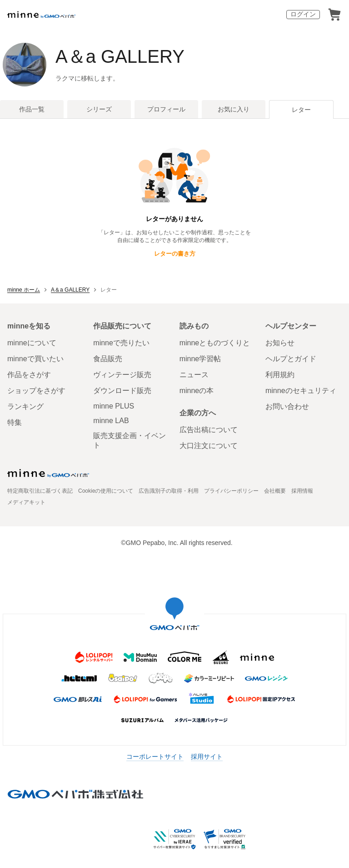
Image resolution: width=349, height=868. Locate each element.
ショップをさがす (36, 391)
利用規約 (280, 375)
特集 (15, 422)
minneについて (32, 343)
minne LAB (111, 421)
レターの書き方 (175, 254)
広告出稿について (209, 430)
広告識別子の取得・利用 (169, 491)
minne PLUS (114, 406)
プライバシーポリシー (231, 491)
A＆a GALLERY (120, 56)
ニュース (194, 375)
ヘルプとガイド (291, 359)
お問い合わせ (287, 406)
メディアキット (26, 502)
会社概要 (275, 491)
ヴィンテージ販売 (122, 375)
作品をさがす (29, 375)
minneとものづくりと (215, 343)
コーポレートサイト (155, 757)
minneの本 (197, 391)
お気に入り (234, 109)
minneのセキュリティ (301, 391)
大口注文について (209, 446)
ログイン (303, 14)
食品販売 (108, 359)
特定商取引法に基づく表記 (40, 491)
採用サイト (207, 757)
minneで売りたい (121, 343)
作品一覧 (32, 109)
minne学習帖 (200, 359)
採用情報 (302, 491)
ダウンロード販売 (122, 391)
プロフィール (166, 109)
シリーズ (99, 109)
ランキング (25, 406)
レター (301, 110)
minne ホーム (24, 290)
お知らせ (280, 343)
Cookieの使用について (106, 491)
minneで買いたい (35, 359)
